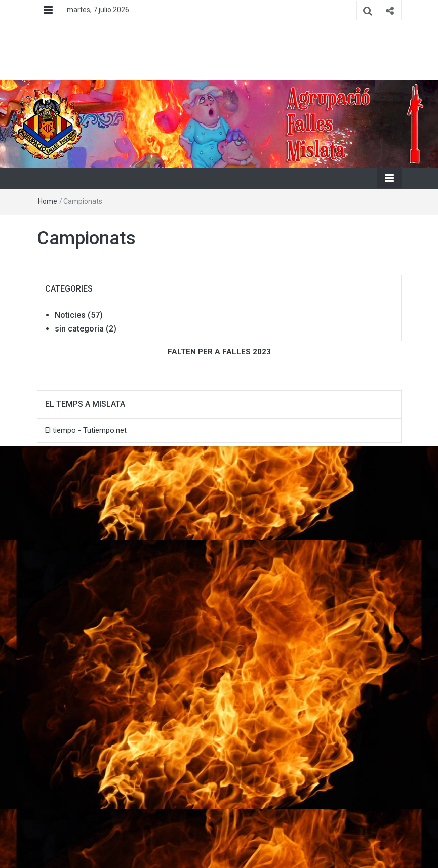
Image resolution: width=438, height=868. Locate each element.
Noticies (70, 315)
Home (48, 201)
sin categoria (79, 329)
